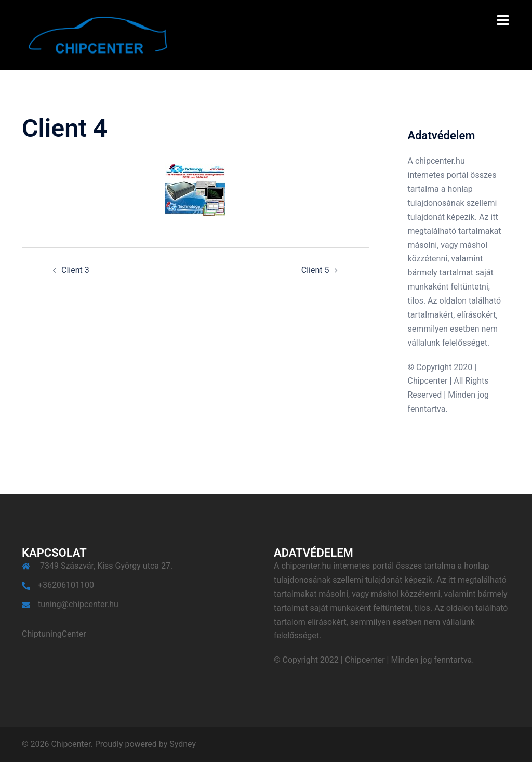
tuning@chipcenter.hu (78, 604)
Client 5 (315, 270)
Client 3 (75, 270)
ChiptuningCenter (54, 634)
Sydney (183, 744)
